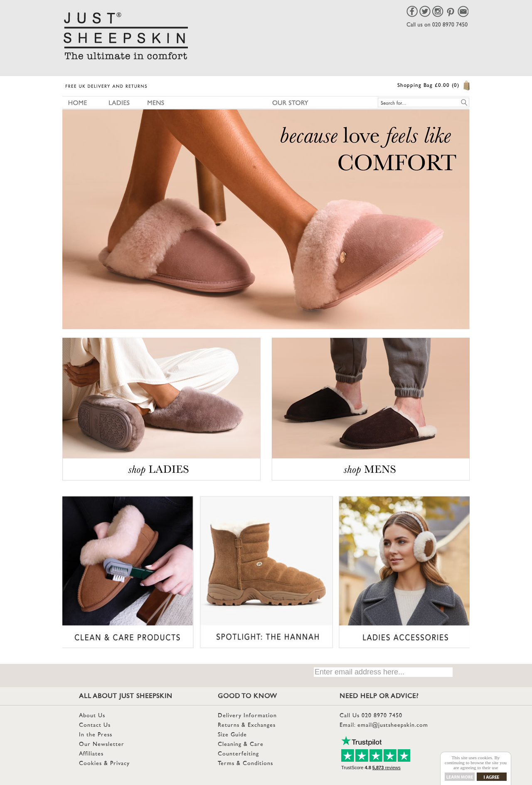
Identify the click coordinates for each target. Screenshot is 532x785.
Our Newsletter (102, 744)
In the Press (96, 735)
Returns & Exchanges (247, 725)
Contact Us (95, 725)
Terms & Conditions (245, 764)
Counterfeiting (238, 754)
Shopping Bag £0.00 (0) (428, 86)
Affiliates (91, 754)
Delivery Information (247, 716)
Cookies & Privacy (104, 764)
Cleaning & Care (241, 744)
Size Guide (232, 735)
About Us (92, 716)
